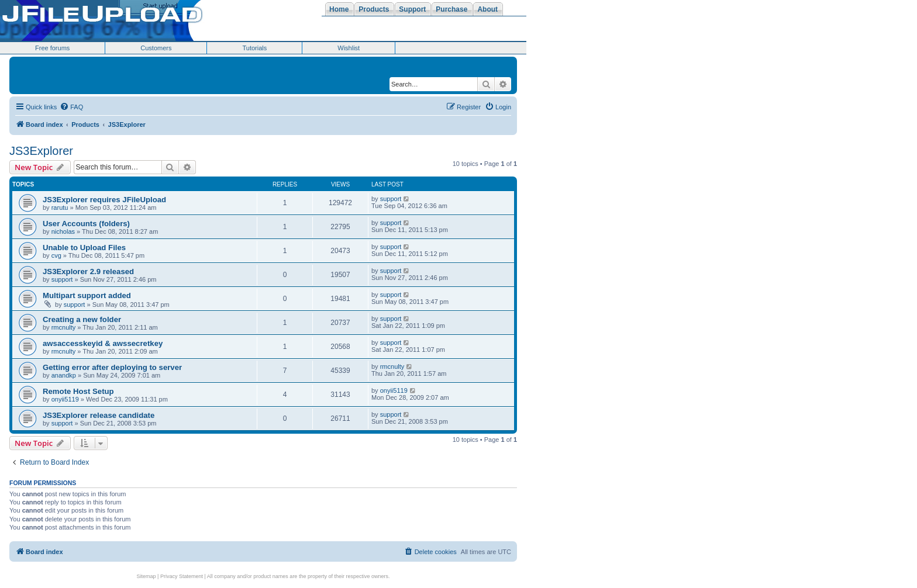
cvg (56, 255)
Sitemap (146, 576)
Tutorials (254, 48)
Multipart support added (87, 295)
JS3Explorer (41, 151)
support (391, 199)
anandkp (64, 375)
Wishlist (349, 48)
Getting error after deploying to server (112, 367)
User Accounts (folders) (86, 224)
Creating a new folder (82, 319)
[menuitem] (71, 107)
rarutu (60, 207)
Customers (156, 48)
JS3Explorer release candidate (99, 415)
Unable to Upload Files (84, 248)
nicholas (63, 231)
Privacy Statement (182, 576)
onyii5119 (65, 399)
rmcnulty (64, 327)
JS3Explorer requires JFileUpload (104, 200)
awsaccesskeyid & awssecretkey (103, 343)
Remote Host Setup (78, 391)
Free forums (52, 48)
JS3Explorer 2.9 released (88, 271)
